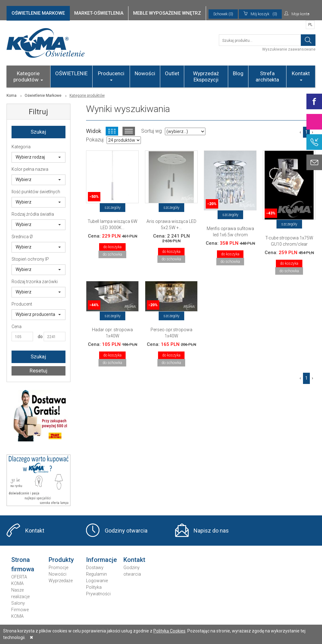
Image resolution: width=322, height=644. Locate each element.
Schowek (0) (223, 14)
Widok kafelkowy (112, 131)
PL (310, 25)
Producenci (111, 76)
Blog (238, 73)
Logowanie (97, 581)
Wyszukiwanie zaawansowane (289, 49)
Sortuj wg (151, 131)
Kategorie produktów (28, 76)
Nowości (145, 73)
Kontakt (301, 76)
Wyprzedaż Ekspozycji (206, 76)
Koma (12, 96)
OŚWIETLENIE (71, 73)
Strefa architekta (267, 76)
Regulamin (96, 574)
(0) (260, 14)
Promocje (58, 568)
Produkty (61, 560)
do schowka (112, 254)
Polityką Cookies (169, 631)
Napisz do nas (211, 531)
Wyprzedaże (61, 581)
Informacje (101, 560)
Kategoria (21, 147)
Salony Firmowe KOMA (20, 610)
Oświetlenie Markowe (43, 96)
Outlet (172, 73)
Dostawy (95, 568)
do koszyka (112, 247)
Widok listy (129, 131)
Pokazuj (95, 140)
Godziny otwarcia (126, 531)
